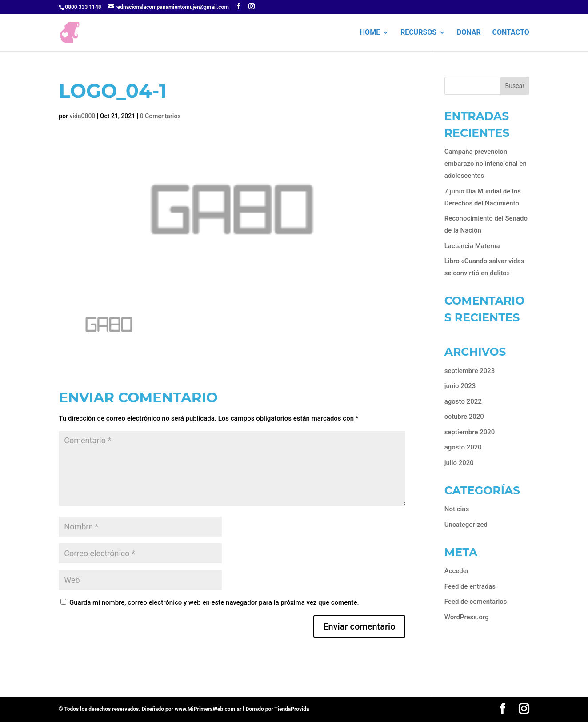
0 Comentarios (160, 116)
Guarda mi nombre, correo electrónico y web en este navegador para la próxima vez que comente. (214, 602)
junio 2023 (460, 386)
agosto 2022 (463, 401)
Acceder (457, 571)
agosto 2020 (463, 447)
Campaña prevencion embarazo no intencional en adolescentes (486, 164)
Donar (469, 33)
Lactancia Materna (472, 246)
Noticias (457, 509)
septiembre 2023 (470, 371)
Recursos (418, 33)
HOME (370, 33)
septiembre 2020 (470, 432)
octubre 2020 (464, 417)
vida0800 (83, 116)
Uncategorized (466, 525)
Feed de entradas (470, 586)
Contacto (510, 33)
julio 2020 (459, 463)
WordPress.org (467, 617)
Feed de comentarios (476, 602)
